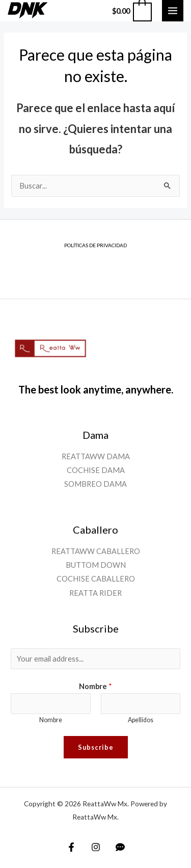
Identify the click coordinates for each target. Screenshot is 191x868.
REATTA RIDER (95, 593)
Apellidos (141, 720)
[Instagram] (96, 847)
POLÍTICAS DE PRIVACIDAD (95, 245)
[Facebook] (71, 847)
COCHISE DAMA (96, 470)
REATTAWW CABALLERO (96, 551)
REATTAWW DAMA (96, 456)
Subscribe (96, 747)
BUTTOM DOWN (96, 565)
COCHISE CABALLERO (96, 579)
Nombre (95, 686)
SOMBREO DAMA (95, 484)
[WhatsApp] (120, 847)
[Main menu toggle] (173, 11)
